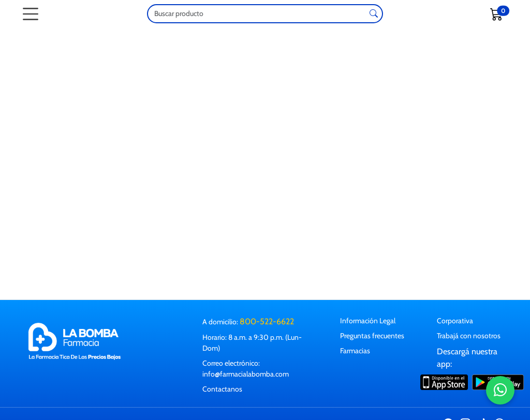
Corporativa (455, 321)
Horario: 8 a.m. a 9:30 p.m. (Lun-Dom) (252, 343)
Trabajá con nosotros (469, 336)
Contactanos (222, 389)
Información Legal (368, 321)
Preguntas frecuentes (372, 336)
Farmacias (355, 351)
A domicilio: (248, 321)
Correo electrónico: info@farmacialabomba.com (246, 369)
